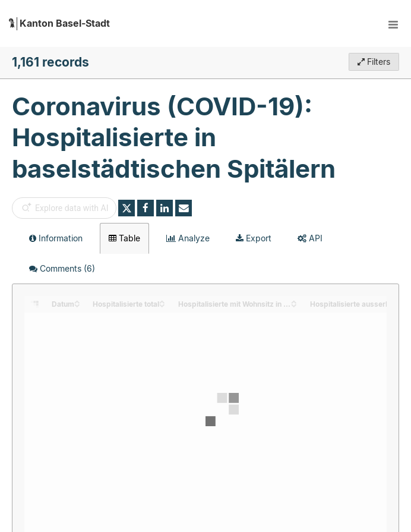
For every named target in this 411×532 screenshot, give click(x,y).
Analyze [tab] (188, 238)
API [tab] (310, 238)
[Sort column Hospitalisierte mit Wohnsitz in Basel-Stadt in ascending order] (294, 301)
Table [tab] (124, 238)
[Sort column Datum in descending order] (77, 305)
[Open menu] (393, 24)
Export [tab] (254, 238)
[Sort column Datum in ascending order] (77, 301)
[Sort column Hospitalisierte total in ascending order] (162, 301)
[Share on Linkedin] (165, 208)
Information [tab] (56, 238)
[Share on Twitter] (127, 208)
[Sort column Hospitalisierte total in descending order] (162, 305)
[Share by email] (184, 208)
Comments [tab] (62, 268)
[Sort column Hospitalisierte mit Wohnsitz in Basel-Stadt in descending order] (294, 305)
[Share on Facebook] (146, 208)
